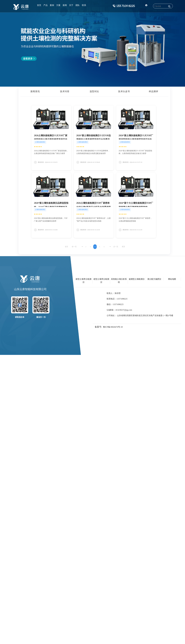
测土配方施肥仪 (154, 279)
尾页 (123, 247)
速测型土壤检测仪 (137, 279)
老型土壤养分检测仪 (101, 281)
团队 (78, 5)
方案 (58, 5)
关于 (71, 5)
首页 (39, 5)
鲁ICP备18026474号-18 (113, 327)
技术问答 (65, 91)
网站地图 (172, 279)
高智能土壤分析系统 (119, 281)
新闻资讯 (35, 91)
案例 (52, 5)
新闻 (65, 5)
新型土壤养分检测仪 (83, 281)
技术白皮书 (124, 91)
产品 (46, 5)
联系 (84, 5)
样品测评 (154, 91)
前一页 (74, 247)
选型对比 (94, 91)
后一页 (116, 247)
